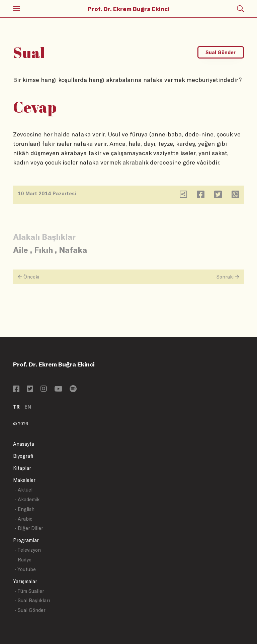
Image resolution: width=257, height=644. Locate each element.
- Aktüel (23, 490)
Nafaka (73, 250)
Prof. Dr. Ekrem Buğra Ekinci (128, 9)
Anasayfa (24, 444)
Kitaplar (22, 468)
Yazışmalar (25, 581)
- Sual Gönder (30, 610)
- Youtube (25, 569)
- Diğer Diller (29, 528)
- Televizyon (28, 550)
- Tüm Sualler (29, 591)
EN (28, 407)
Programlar (26, 540)
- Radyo (23, 560)
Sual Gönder (221, 52)
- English (24, 509)
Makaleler (24, 480)
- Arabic (23, 519)
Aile (21, 250)
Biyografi (23, 456)
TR (16, 407)
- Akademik (27, 499)
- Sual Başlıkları (32, 600)
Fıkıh (44, 250)
